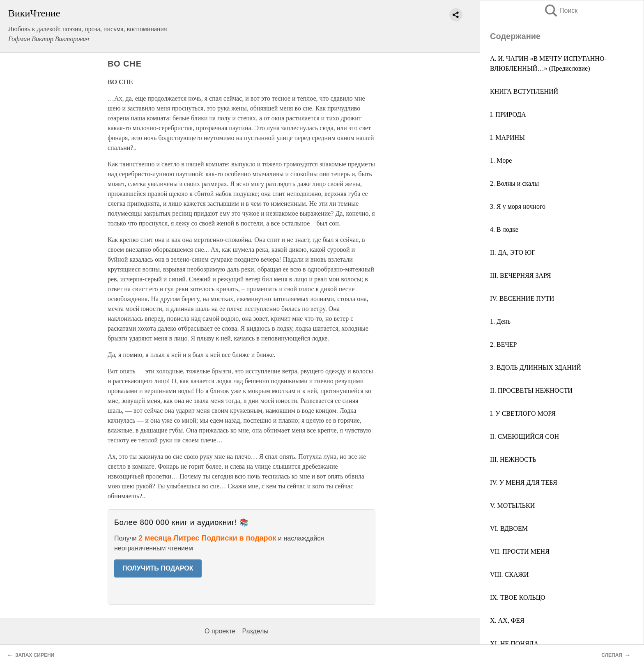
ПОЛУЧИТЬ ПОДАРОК (158, 568)
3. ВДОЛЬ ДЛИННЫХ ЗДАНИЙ (536, 367)
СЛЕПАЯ (612, 655)
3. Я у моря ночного (518, 206)
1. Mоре (501, 160)
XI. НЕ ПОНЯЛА (514, 643)
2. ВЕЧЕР (504, 344)
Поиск (561, 10)
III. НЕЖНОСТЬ (513, 459)
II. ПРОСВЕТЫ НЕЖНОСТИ (531, 390)
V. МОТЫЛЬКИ (512, 505)
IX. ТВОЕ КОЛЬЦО (518, 597)
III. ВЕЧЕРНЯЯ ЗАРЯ (521, 275)
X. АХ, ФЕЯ (507, 620)
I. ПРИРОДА (508, 114)
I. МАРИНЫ (507, 137)
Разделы (255, 631)
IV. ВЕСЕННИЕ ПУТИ (522, 298)
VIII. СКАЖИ (509, 574)
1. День (500, 321)
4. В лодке (504, 229)
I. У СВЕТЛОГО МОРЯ (523, 413)
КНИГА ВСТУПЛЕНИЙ (524, 91)
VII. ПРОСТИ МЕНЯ (520, 551)
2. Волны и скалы (514, 183)
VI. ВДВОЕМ (509, 528)
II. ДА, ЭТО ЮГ (513, 252)
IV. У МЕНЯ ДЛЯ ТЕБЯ (524, 482)
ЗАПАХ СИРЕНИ (35, 655)
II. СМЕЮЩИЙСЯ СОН (524, 436)
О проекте (220, 631)
